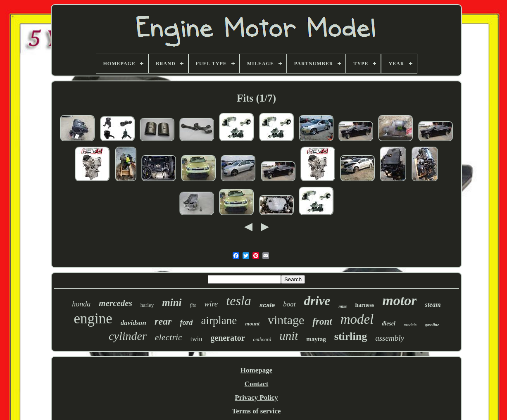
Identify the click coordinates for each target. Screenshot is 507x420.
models (410, 325)
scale (267, 305)
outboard (262, 339)
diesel (389, 324)
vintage (286, 320)
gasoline (432, 325)
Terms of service (256, 411)
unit (289, 336)
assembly (390, 338)
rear (163, 321)
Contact (257, 384)
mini (172, 303)
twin (196, 339)
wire (211, 304)
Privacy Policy (256, 397)
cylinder (128, 336)
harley (147, 305)
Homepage (256, 370)
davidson (133, 323)
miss (343, 306)
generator (227, 338)
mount (252, 324)
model (357, 319)
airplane (219, 320)
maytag (316, 339)
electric (169, 337)
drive (317, 301)
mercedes (115, 303)
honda (81, 304)
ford (186, 323)
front (322, 322)
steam (433, 305)
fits (193, 305)
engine (93, 319)
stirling (351, 336)
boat (289, 304)
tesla (238, 301)
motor (399, 300)
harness (364, 305)
